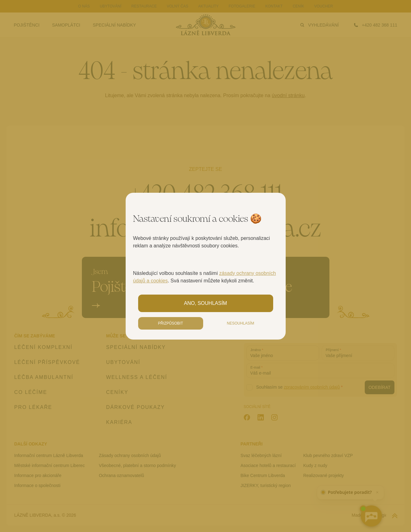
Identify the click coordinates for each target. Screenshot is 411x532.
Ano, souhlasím (206, 303)
